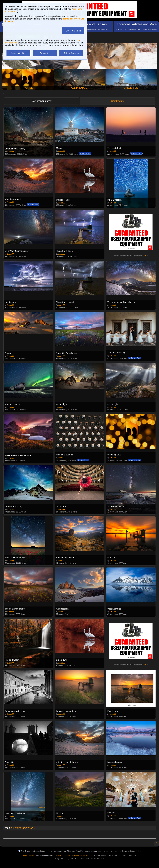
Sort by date (117, 101)
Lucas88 (10, 152)
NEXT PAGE (29, 828)
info (146, 255)
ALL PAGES (16, 828)
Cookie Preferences (82, 855)
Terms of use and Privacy (63, 855)
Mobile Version (28, 855)
